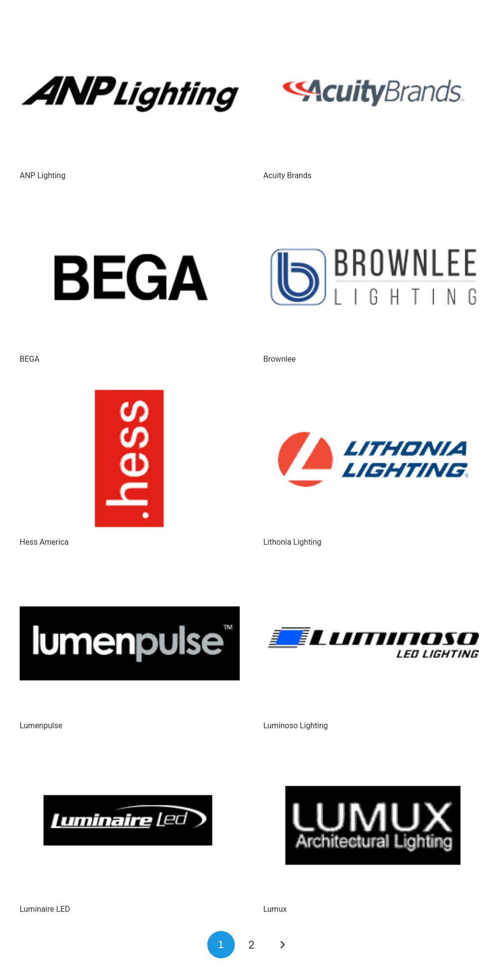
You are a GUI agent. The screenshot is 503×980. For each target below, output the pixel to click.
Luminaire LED (45, 909)
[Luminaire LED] (130, 827)
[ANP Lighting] (130, 93)
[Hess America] (130, 461)
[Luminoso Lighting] (373, 644)
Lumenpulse (41, 726)
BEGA (29, 359)
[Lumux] (373, 827)
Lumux (275, 909)
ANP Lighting (42, 175)
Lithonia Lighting (292, 542)
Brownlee (279, 359)
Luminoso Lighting (296, 726)
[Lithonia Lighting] (373, 461)
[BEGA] (130, 277)
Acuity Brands (287, 175)
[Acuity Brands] (373, 93)
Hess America (44, 542)
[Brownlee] (373, 277)
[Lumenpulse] (130, 644)
